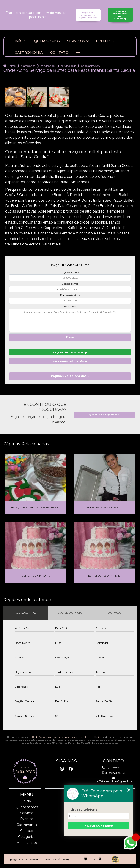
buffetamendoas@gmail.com (113, 780)
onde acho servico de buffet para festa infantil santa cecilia (91, 66)
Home (12, 66)
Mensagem (70, 307)
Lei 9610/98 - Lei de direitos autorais (97, 743)
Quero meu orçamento (104, 415)
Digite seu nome (70, 272)
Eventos (105, 41)
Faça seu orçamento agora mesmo (88, 15)
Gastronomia (29, 53)
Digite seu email (70, 284)
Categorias (28, 66)
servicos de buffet (48, 66)
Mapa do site (27, 843)
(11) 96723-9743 (113, 773)
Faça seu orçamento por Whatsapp (120, 15)
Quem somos (47, 41)
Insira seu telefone (82, 810)
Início (21, 41)
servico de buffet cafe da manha (68, 66)
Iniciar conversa (98, 826)
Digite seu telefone (70, 295)
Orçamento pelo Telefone (70, 361)
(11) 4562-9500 (113, 767)
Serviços (76, 41)
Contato (59, 53)
